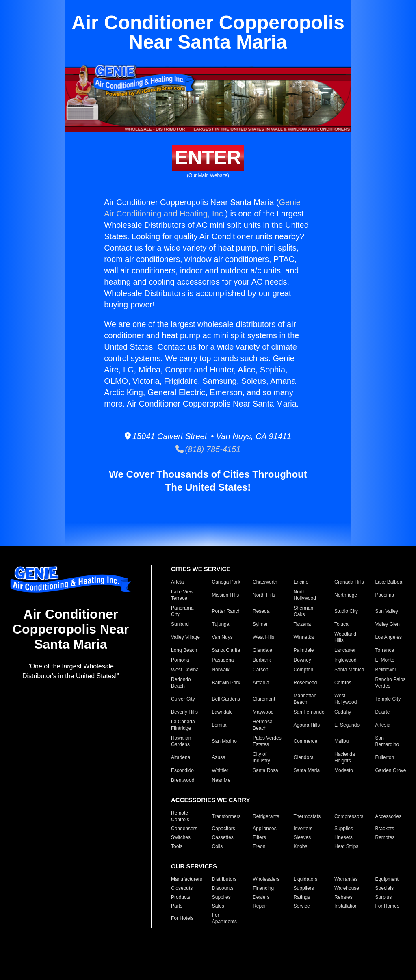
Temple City (388, 699)
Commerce (306, 741)
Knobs (301, 846)
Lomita (219, 725)
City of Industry (261, 757)
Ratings (302, 897)
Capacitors (224, 829)
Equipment (387, 879)
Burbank (262, 660)
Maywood (263, 712)
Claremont (264, 699)
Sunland (180, 624)
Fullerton (385, 757)
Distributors (224, 879)
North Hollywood (305, 595)
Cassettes (223, 837)
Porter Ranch (226, 611)
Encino (301, 582)
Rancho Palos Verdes (391, 683)
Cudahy (343, 712)
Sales (218, 906)
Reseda (261, 611)
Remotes (385, 837)
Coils (218, 846)
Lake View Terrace (182, 595)
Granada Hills (349, 582)
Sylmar (260, 624)
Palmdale (304, 650)
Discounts (223, 888)
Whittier (220, 770)
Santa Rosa (265, 770)
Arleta (177, 582)
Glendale (262, 650)
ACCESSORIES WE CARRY (210, 800)
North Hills (264, 595)
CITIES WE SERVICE (201, 569)
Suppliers (304, 888)
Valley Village (185, 637)
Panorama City (182, 611)
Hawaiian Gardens (181, 741)
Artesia (383, 725)
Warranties (346, 879)
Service (302, 906)
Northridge (346, 595)
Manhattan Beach (305, 699)
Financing (263, 888)
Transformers (226, 816)
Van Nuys (222, 637)
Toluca (341, 624)
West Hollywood (346, 699)
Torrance (385, 650)
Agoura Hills (307, 725)
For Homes (387, 906)
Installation (346, 906)
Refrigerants (266, 816)
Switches (181, 837)
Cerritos (343, 683)
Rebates (343, 897)
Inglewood (346, 660)
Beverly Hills (184, 712)
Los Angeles (389, 637)
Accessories (389, 816)
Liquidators (306, 879)
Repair (260, 906)
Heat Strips (346, 846)
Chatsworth (265, 582)
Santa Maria (307, 770)
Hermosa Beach (263, 725)
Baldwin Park (226, 683)
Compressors (349, 816)
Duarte (383, 712)
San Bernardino (387, 741)
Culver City (183, 699)
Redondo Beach (181, 683)
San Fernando (309, 712)
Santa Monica (349, 670)
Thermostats (307, 816)
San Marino (224, 741)
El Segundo (347, 725)
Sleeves (302, 837)
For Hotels (182, 918)
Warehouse (347, 888)
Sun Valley (387, 611)
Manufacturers (187, 879)
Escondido (182, 770)
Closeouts (182, 888)
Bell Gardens (226, 699)
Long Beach (184, 650)
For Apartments (224, 918)
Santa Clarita (226, 650)
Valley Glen (388, 624)
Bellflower (386, 670)
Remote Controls (180, 816)
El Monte (385, 660)
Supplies (344, 829)
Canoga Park (226, 582)
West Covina (185, 670)
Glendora (304, 757)
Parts (177, 906)
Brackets (385, 829)
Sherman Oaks (304, 611)
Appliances (265, 829)
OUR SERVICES (194, 866)
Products (181, 897)
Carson (261, 670)
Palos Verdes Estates (267, 741)
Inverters (303, 829)
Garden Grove (391, 770)
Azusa (219, 757)
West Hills (263, 637)
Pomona (180, 660)
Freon (259, 846)
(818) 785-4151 (208, 449)
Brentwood (183, 780)
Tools (177, 846)
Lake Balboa (389, 582)
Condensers (184, 829)
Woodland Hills (345, 637)
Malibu (341, 741)
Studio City (346, 611)
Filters (259, 837)
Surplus (384, 897)
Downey (302, 660)
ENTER (208, 157)
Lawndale (222, 712)
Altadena (181, 757)
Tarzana (302, 624)
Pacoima (385, 595)
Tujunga (221, 624)
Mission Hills (226, 595)
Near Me (221, 780)
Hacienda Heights (345, 757)
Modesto (344, 770)
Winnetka (304, 637)
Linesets (343, 837)
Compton (304, 670)
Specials (385, 888)
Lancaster (345, 650)
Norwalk (221, 670)
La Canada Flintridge (183, 725)
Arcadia (261, 683)
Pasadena (223, 660)
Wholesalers (266, 879)
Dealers (261, 897)
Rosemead (305, 683)
